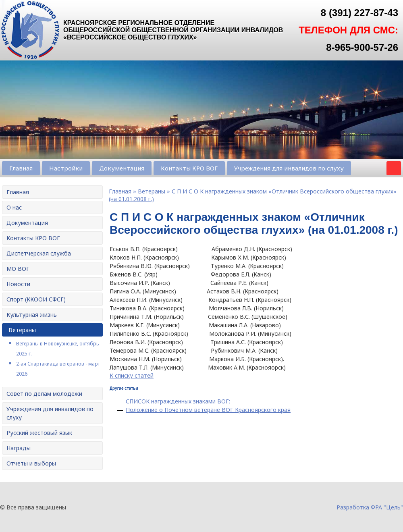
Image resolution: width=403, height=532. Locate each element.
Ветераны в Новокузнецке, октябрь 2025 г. (58, 349)
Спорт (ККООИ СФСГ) (36, 299)
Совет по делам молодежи (44, 394)
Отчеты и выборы (31, 463)
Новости (18, 284)
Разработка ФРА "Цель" (370, 507)
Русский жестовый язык (39, 433)
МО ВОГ (18, 269)
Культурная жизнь (32, 315)
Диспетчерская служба (39, 253)
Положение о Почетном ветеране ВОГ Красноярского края (208, 410)
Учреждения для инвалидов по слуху (289, 168)
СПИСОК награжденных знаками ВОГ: (178, 401)
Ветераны (22, 330)
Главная (21, 168)
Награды (19, 448)
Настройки (66, 168)
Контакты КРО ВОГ (189, 168)
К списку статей (132, 375)
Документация (122, 168)
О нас (14, 207)
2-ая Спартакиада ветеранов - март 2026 (58, 369)
